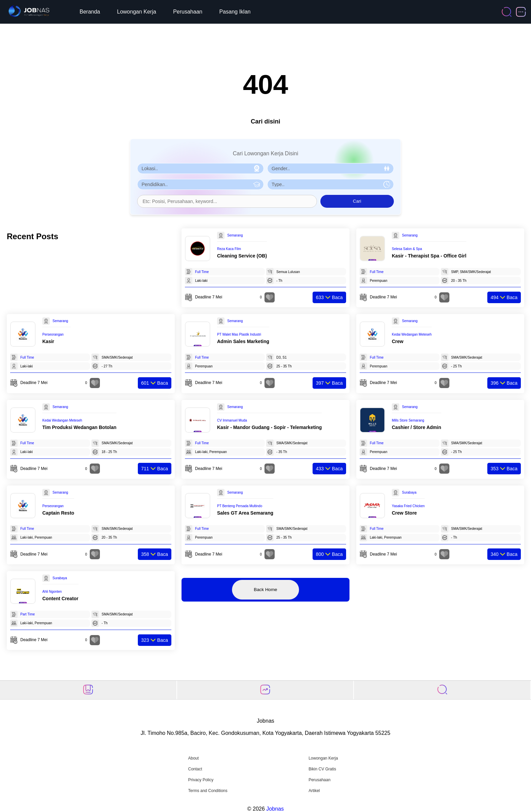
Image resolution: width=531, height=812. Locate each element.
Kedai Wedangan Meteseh (412, 334)
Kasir (48, 341)
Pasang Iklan (235, 12)
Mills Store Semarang (408, 420)
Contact (195, 769)
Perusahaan (188, 12)
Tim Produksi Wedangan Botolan (79, 427)
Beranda (90, 12)
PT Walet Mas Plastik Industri (239, 334)
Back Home (266, 590)
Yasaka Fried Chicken (408, 506)
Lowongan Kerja (137, 12)
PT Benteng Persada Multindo (240, 506)
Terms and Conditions (208, 791)
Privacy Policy (201, 780)
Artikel (314, 791)
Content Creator (60, 599)
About (193, 758)
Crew (398, 341)
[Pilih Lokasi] (200, 168)
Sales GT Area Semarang (245, 513)
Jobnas (275, 809)
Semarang (235, 235)
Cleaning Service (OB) (242, 256)
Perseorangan (53, 334)
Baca (329, 297)
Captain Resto (58, 513)
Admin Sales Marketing (243, 341)
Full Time (202, 272)
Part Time (28, 614)
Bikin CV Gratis (322, 769)
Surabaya (409, 492)
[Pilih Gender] (331, 168)
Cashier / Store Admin (417, 427)
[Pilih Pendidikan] (200, 184)
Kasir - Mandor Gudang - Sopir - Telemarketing (269, 427)
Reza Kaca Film (229, 249)
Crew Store (404, 513)
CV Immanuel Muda (232, 420)
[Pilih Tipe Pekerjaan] (331, 184)
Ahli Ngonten (52, 592)
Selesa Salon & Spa (407, 249)
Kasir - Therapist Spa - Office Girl (429, 256)
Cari (357, 201)
